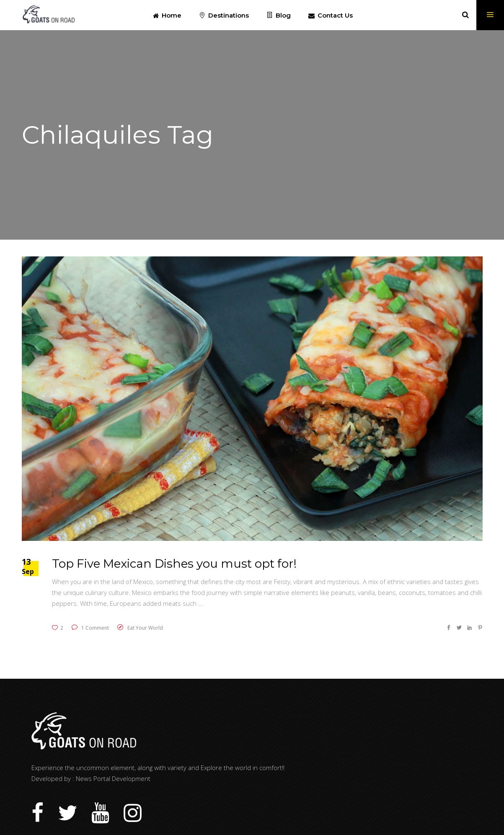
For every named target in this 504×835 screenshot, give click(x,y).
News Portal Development (113, 778)
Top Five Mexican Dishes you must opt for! (174, 564)
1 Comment (90, 628)
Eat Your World (145, 628)
